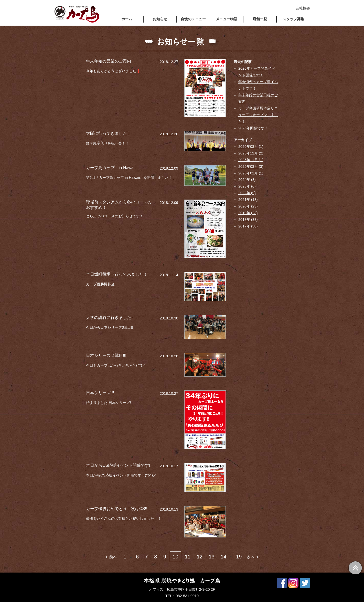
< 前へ (111, 557)
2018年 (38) (248, 220)
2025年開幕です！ (253, 128)
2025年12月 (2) (251, 153)
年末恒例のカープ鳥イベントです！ (258, 85)
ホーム (127, 19)
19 (239, 557)
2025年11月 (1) (251, 160)
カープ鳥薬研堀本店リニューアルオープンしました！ (258, 115)
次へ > (253, 557)
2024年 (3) (247, 180)
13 (211, 557)
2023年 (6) (247, 186)
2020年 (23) (248, 206)
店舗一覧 (260, 19)
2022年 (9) (247, 193)
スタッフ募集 (293, 19)
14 (223, 557)
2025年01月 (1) (251, 173)
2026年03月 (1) (251, 147)
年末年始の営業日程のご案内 (258, 98)
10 (175, 557)
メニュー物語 (227, 19)
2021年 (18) (248, 200)
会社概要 (303, 8)
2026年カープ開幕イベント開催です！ (257, 72)
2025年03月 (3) (251, 167)
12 (200, 557)
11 (188, 557)
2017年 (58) (248, 226)
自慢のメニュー (193, 19)
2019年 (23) (248, 213)
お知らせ (160, 19)
